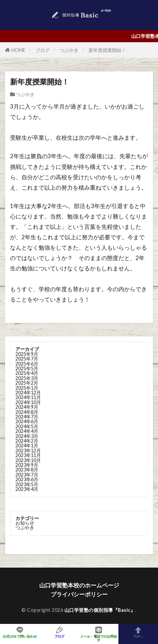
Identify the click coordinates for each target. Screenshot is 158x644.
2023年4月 (27, 489)
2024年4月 (27, 431)
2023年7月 (27, 475)
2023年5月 (27, 484)
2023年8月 (27, 470)
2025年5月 (27, 368)
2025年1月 (27, 388)
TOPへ (138, 632)
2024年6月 (27, 421)
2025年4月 (27, 373)
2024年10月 (28, 402)
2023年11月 (28, 455)
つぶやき (69, 50)
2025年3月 (27, 378)
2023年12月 (28, 450)
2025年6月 (27, 364)
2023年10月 (28, 460)
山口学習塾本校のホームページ (79, 585)
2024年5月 (27, 426)
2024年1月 (27, 445)
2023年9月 (27, 465)
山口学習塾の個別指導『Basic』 (100, 610)
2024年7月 (27, 417)
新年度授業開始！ (107, 50)
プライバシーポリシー (79, 594)
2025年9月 (27, 354)
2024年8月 (27, 412)
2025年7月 (27, 359)
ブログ (43, 50)
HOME (18, 50)
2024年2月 (27, 441)
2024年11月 (28, 397)
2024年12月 (28, 393)
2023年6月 (27, 479)
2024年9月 (27, 407)
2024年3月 (27, 436)
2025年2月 (27, 383)
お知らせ (25, 523)
